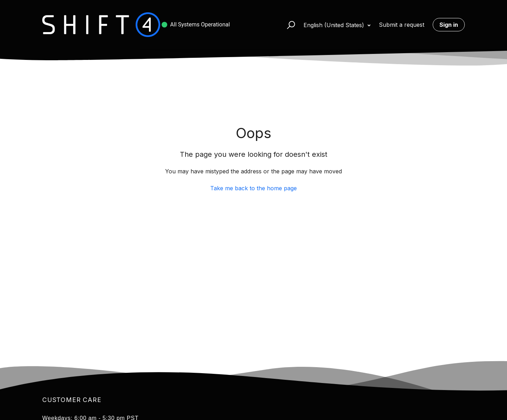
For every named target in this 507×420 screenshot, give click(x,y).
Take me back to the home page (254, 188)
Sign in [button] (449, 25)
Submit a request (402, 25)
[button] (288, 25)
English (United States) (335, 25)
